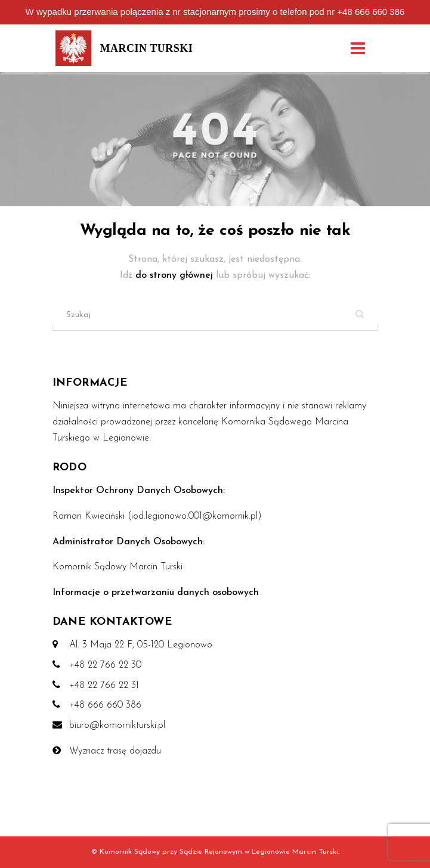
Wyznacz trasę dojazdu (115, 751)
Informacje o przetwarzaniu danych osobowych (156, 593)
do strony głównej (176, 275)
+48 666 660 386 (371, 12)
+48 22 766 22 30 (105, 665)
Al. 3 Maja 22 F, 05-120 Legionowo (141, 645)
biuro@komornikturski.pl (117, 726)
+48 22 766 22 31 (104, 686)
